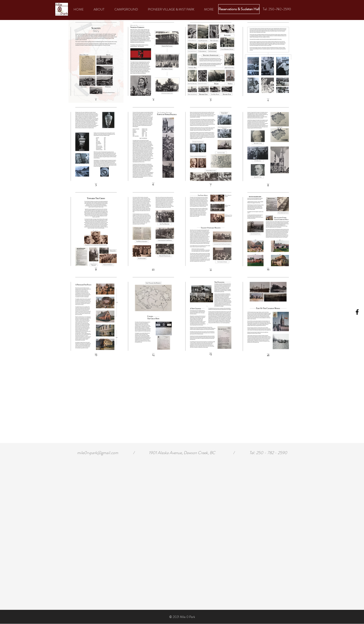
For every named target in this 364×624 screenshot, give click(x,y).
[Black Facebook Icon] (357, 312)
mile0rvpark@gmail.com (98, 453)
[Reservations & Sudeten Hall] (239, 9)
